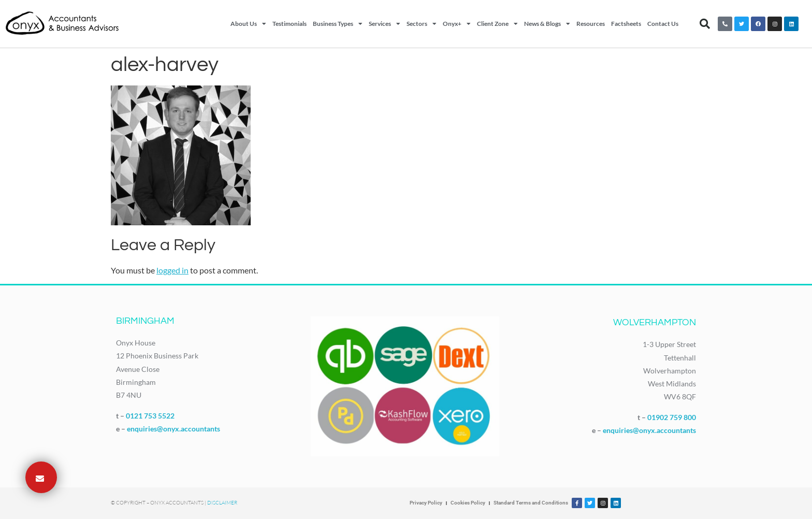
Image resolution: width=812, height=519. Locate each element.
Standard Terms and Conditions (531, 503)
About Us (248, 24)
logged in (172, 270)
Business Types (338, 24)
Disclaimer (222, 503)
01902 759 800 (672, 417)
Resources (591, 24)
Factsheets (626, 24)
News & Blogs (547, 24)
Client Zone (497, 24)
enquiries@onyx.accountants (173, 429)
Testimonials (289, 24)
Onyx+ (457, 24)
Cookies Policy (468, 503)
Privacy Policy (426, 503)
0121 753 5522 (150, 416)
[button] (705, 24)
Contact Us (663, 24)
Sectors (422, 24)
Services (385, 24)
